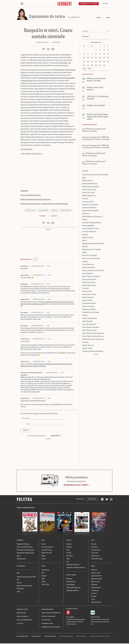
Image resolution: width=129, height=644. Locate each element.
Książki (69, 544)
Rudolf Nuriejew (88, 298)
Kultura (69, 541)
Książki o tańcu (88, 238)
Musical (85, 247)
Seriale (69, 553)
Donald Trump (47, 550)
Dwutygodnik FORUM (22, 637)
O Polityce (20, 624)
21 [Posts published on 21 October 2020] (92, 62)
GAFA (44, 582)
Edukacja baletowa (89, 208)
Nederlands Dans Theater (91, 250)
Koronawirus (21, 567)
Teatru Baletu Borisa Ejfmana (93, 337)
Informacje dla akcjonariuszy (51, 628)
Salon (19, 556)
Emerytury (45, 570)
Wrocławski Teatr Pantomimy (93, 340)
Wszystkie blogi (97, 559)
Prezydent (20, 589)
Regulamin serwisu (48, 610)
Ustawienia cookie (47, 624)
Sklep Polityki (96, 603)
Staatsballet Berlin (89, 304)
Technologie (71, 585)
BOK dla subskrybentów (24, 621)
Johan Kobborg (43, 211)
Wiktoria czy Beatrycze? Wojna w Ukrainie (94, 130)
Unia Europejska (47, 547)
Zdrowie (69, 579)
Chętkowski (95, 556)
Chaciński (95, 553)
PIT (43, 573)
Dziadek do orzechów (90, 205)
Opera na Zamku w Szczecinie (93, 271)
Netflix (84, 253)
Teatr (68, 559)
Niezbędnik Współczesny (25, 553)
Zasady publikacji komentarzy (51, 613)
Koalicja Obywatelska (24, 586)
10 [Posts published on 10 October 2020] (104, 55)
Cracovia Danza (88, 202)
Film (68, 550)
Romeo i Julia (87, 292)
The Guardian (60, 70)
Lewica (19, 583)
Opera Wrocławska (89, 280)
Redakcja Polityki (22, 610)
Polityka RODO (46, 621)
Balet (84, 178)
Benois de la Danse (89, 190)
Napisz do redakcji (23, 617)
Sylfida (85, 316)
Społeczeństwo (96, 576)
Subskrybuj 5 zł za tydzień (76, 486)
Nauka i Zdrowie (71, 576)
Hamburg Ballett (88, 226)
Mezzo (84, 241)
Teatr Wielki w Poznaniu (91, 328)
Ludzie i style (96, 573)
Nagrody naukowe (73, 591)
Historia (94, 570)
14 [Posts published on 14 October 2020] (92, 58)
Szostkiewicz (96, 550)
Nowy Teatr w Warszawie (91, 259)
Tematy (94, 597)
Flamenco (86, 214)
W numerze (20, 541)
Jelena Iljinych (30, 211)
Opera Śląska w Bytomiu (91, 277)
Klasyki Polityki (97, 579)
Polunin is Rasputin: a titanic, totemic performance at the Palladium (44, 204)
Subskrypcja (92, 500)
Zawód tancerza (88, 346)
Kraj (18, 574)
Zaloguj (105, 4)
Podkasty (94, 585)
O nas (93, 600)
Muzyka (69, 547)
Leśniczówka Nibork (50, 637)
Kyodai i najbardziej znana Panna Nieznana (35, 200)
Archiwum (95, 591)
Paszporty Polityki (73, 565)
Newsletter (80, 500)
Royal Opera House (89, 295)
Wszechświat (71, 582)
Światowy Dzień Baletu (90, 313)
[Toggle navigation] (22, 4)
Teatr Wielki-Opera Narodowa (93, 334)
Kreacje (85, 235)
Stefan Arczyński (88, 307)
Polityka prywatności (49, 617)
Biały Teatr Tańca (88, 193)
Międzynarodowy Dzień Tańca (93, 244)
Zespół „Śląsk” (88, 349)
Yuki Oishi (64, 63)
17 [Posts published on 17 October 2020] (104, 58)
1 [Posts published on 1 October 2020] (96, 51)
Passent (94, 544)
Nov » (90, 69)
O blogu (98, 18)
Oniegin (85, 262)
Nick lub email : (26, 419)
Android (72, 618)
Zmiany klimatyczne (73, 588)
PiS (18, 580)
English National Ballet (90, 211)
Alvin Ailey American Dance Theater (95, 175)
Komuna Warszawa (89, 232)
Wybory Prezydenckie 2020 (26, 577)
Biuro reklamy (21, 613)
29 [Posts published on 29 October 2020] (96, 66)
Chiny (44, 559)
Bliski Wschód (47, 553)
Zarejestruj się (56, 436)
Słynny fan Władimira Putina (31, 196)
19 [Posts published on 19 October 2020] (84, 62)
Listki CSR (45, 585)
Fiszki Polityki (95, 618)
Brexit (44, 544)
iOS (67, 618)
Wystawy (85, 343)
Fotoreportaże (96, 588)
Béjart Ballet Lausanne (90, 187)
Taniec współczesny (89, 319)
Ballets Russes (87, 181)
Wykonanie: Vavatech (81, 637)
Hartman (94, 547)
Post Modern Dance (89, 286)
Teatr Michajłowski (89, 325)
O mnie (108, 18)
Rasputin (54, 211)
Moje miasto (95, 582)
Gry (68, 562)
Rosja (43, 556)
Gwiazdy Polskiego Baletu (92, 223)
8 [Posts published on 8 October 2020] (96, 55)
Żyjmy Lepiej (21, 559)
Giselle (85, 220)
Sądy (18, 592)
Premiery (85, 289)
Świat (43, 541)
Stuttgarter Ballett (89, 310)
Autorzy (94, 594)
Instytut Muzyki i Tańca (91, 229)
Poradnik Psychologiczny (26, 550)
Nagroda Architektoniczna (76, 568)
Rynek (43, 567)
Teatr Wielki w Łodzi (89, 331)
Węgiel (44, 576)
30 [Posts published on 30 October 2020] (100, 66)
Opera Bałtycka (88, 265)
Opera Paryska (88, 274)
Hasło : (28, 425)
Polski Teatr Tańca (89, 283)
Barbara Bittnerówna (90, 184)
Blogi (93, 541)
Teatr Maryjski (87, 322)
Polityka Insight (36, 637)
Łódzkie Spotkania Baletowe (93, 352)
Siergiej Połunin (66, 211)
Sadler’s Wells (87, 301)
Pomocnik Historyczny (25, 547)
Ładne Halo (70, 637)
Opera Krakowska (89, 268)
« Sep (84, 69)
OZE (43, 579)
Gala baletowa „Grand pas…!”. (93, 217)
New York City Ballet (90, 256)
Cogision (65, 637)
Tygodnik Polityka (23, 544)
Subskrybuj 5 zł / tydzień (89, 4)
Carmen (85, 199)
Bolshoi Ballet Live (89, 196)
